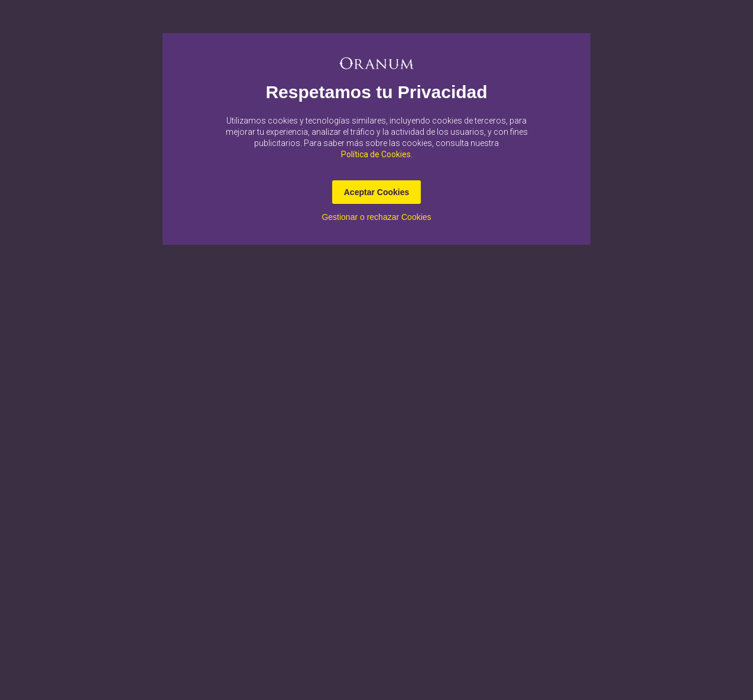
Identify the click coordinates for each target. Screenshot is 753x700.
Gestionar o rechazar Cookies (376, 217)
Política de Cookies (376, 154)
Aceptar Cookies (376, 192)
